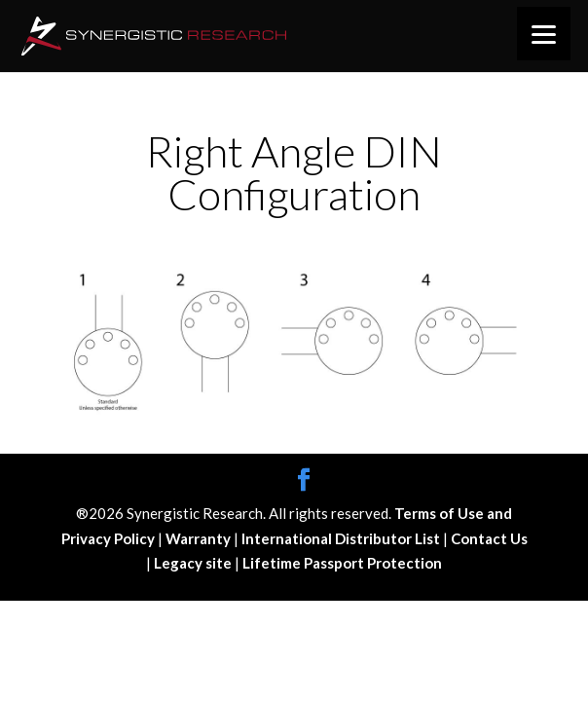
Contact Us (489, 538)
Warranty (200, 538)
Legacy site (194, 563)
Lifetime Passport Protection (342, 563)
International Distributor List (342, 538)
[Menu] (544, 34)
